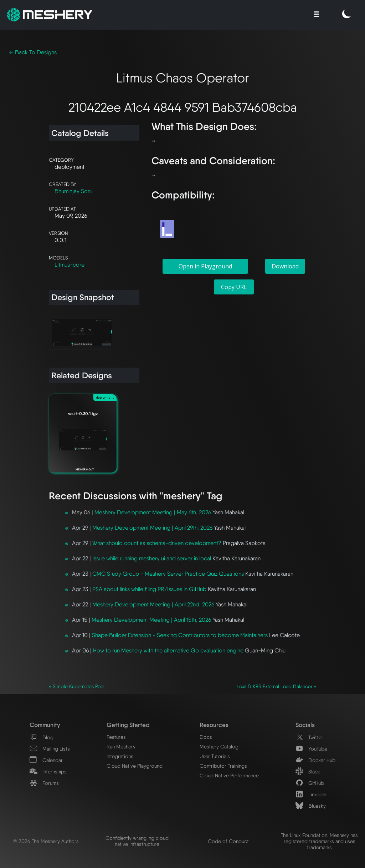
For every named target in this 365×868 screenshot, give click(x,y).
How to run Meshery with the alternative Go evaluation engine (168, 650)
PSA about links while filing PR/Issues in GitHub (149, 589)
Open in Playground (205, 266)
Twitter (309, 737)
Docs (206, 737)
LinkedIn (311, 794)
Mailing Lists (50, 749)
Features (116, 737)
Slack (308, 771)
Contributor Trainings (223, 766)
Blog (42, 737)
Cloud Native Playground (135, 766)
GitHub (310, 783)
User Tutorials (215, 756)
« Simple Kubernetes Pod (76, 686)
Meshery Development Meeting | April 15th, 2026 (151, 620)
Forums (44, 783)
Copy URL (234, 287)
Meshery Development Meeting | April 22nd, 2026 (153, 604)
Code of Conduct (228, 841)
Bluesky (311, 806)
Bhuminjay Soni (73, 191)
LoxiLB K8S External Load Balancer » (276, 686)
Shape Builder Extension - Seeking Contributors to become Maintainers (180, 635)
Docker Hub (315, 760)
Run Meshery (121, 746)
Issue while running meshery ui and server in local (152, 558)
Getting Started (128, 725)
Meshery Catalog (219, 746)
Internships (48, 771)
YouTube (311, 749)
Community (45, 725)
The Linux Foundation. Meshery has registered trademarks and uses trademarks (319, 841)
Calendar (46, 760)
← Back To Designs (33, 52)
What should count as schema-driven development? (157, 543)
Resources (214, 725)
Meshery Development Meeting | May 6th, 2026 (153, 512)
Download (285, 266)
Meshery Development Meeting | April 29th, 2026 (152, 528)
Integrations (120, 756)
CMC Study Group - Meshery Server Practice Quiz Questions (168, 574)
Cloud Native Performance (229, 775)
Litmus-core (70, 265)
